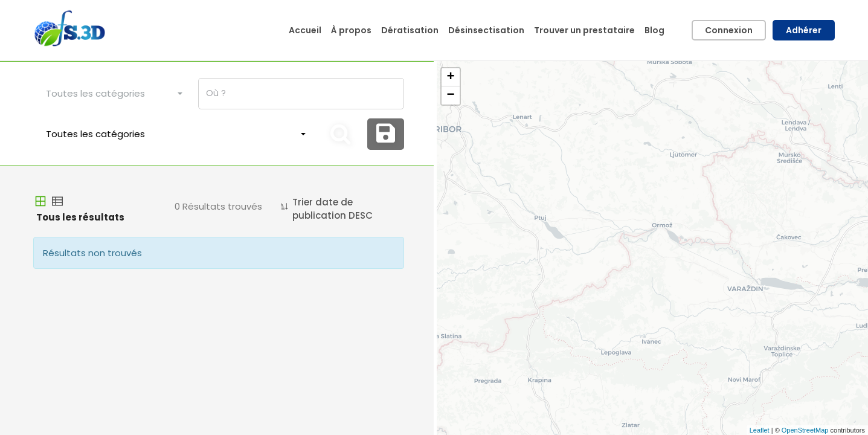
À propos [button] (351, 30)
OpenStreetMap (805, 430)
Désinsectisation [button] (486, 30)
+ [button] (450, 77)
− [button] (450, 95)
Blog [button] (654, 30)
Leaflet (760, 430)
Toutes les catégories (95, 93)
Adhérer (804, 30)
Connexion (729, 30)
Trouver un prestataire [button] (584, 30)
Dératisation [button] (410, 30)
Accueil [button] (305, 30)
